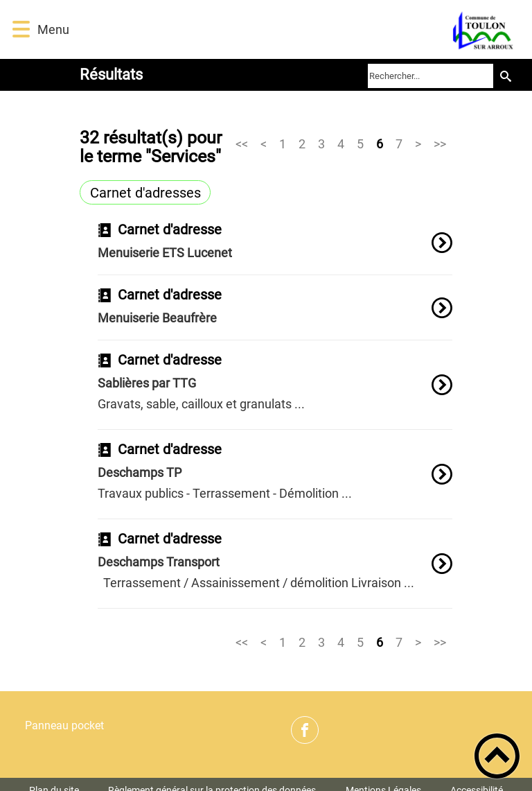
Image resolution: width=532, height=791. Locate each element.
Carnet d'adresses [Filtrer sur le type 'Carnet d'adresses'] (145, 193)
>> (440, 143)
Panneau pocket (64, 725)
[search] (431, 76)
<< (242, 143)
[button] (21, 29)
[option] (275, 249)
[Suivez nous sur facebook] (305, 730)
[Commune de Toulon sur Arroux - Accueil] (300, 29)
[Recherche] (506, 76)
